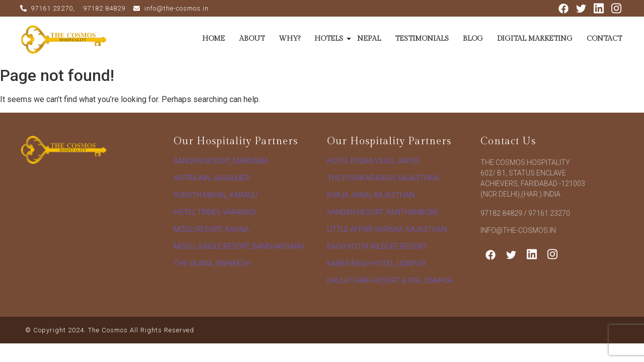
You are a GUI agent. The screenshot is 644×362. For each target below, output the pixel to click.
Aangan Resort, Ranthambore (383, 212)
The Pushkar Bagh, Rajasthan (383, 178)
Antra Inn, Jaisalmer (212, 178)
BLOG (473, 39)
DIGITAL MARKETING (535, 39)
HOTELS (330, 39)
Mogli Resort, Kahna (211, 229)
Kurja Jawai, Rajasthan (371, 195)
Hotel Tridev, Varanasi (215, 212)
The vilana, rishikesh (212, 263)
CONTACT (604, 39)
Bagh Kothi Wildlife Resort (377, 246)
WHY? (290, 39)
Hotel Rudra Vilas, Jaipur (373, 161)
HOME (214, 39)
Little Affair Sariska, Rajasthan (387, 229)
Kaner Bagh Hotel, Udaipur (376, 263)
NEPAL (369, 39)
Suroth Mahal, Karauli (216, 195)
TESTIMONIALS (422, 39)
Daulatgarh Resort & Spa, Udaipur (390, 281)
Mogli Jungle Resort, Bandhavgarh (239, 246)
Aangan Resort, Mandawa (221, 161)
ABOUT (252, 39)
